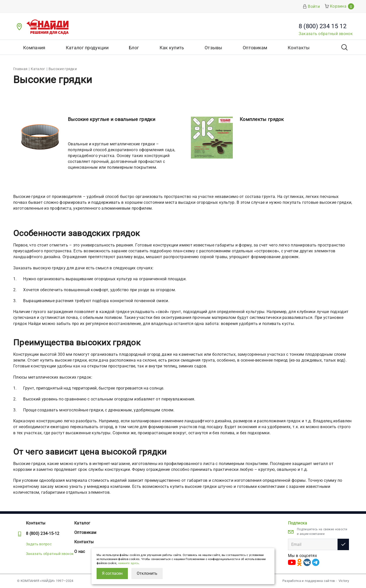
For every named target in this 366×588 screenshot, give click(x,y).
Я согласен (112, 573)
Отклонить (147, 573)
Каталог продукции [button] (87, 48)
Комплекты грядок (262, 119)
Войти (311, 6)
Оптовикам (255, 48)
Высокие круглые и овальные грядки (112, 119)
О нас (80, 552)
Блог (134, 48)
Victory (344, 581)
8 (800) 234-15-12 (43, 533)
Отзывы (213, 48)
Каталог (82, 523)
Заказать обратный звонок (326, 34)
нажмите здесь (128, 563)
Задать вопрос (39, 544)
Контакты (299, 48)
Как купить (172, 48)
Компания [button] (34, 48)
